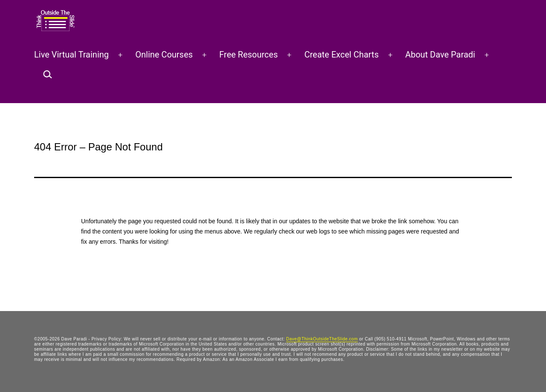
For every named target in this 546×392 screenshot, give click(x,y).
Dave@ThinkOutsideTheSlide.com (322, 339)
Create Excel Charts (341, 55)
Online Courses (164, 55)
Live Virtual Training (71, 55)
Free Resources (248, 55)
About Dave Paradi (440, 55)
